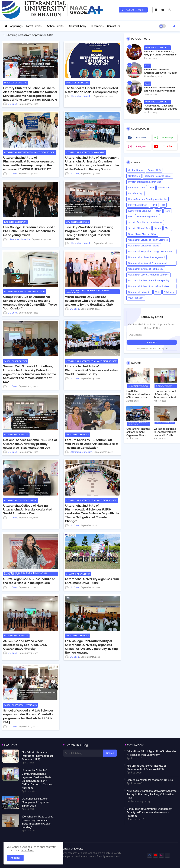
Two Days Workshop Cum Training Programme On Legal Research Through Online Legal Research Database (89, 233)
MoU (158, 211)
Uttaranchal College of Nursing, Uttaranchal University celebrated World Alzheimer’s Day (28, 509)
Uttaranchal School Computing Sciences (148, 275)
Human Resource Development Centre (147, 199)
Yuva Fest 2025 (136, 298)
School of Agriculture (148, 217)
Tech (168, 228)
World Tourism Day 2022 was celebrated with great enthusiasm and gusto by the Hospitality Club (89, 301)
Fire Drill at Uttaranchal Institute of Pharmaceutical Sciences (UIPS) (138, 394)
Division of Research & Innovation (145, 182)
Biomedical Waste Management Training (150, 780)
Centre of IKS (154, 170)
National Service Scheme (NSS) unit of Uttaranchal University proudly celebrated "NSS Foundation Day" (30, 444)
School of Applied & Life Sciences (145, 223)
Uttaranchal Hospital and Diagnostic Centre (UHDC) (150, 252)
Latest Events (34, 26)
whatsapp (168, 138)
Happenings (16, 26)
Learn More (27, 850)
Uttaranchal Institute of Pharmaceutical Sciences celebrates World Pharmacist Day (91, 370)
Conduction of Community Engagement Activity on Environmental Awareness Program (150, 812)
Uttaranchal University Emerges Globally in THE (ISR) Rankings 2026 (160, 73)
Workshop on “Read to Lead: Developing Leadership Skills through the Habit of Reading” (165, 432)
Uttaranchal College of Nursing (144, 246)
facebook (141, 138)
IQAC (154, 205)
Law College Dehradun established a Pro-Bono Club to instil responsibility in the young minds (29, 231)
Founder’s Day (135, 193)
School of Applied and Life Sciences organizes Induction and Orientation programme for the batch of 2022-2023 (29, 716)
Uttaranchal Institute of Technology (146, 269)
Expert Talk (164, 188)
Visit (157, 292)
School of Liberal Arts (139, 228)
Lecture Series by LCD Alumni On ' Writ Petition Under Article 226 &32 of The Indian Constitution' (92, 444)
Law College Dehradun (140, 211)
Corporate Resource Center (158, 176)
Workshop (169, 292)
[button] (174, 26)
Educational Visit (137, 188)
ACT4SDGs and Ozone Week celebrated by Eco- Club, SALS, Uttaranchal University (25, 645)
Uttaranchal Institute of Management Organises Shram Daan (138, 432)
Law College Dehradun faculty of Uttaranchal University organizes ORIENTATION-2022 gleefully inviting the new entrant (91, 647)
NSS (130, 217)
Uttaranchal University (139, 292)
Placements (97, 26)
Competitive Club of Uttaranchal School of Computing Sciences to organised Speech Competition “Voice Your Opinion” (30, 303)
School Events (55, 26)
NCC (168, 211)
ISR (163, 205)
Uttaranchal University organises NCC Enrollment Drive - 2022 (92, 581)
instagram (141, 146)
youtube (168, 146)
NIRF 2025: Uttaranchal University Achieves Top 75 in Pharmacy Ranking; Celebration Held (152, 794)
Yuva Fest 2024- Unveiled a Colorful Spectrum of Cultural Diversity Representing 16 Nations (160, 111)
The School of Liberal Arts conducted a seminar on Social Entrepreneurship (92, 90)
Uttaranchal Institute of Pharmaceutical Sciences (148, 264)
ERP (152, 188)
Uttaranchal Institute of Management (147, 257)
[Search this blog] (83, 753)
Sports (157, 228)
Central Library (78, 26)
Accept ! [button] (15, 858)
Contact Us (113, 26)
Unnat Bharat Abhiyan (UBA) (142, 234)
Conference (134, 176)
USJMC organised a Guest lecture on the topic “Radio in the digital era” (29, 581)
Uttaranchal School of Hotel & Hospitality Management (149, 281)
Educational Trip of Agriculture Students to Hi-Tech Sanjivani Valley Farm (151, 753)
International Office (138, 205)
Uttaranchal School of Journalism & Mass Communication (149, 287)
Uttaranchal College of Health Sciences (148, 240)
